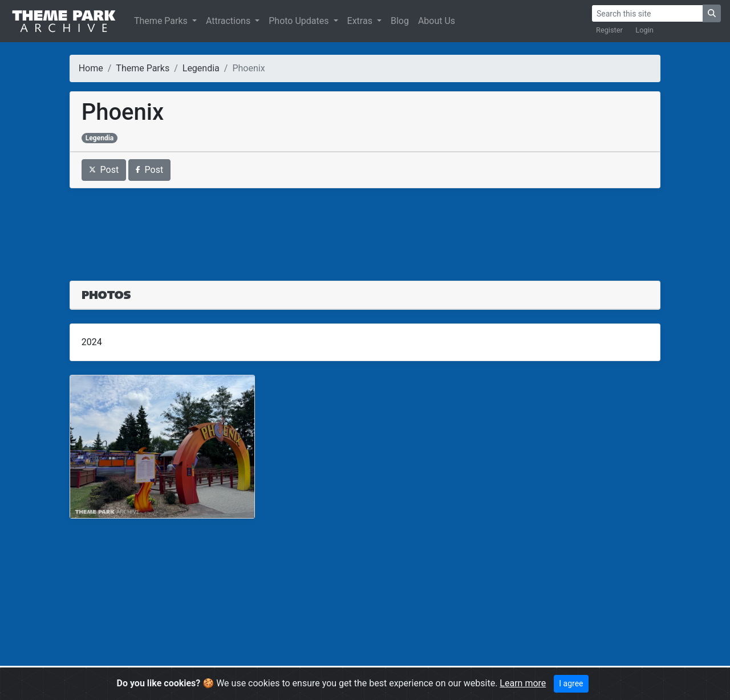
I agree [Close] (571, 683)
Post (104, 170)
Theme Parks (162, 21)
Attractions (229, 21)
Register (609, 30)
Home (91, 68)
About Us (437, 21)
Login (644, 30)
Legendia (201, 68)
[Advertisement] (365, 228)
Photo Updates (300, 21)
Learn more (523, 683)
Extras (361, 21)
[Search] (647, 13)
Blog (400, 21)
